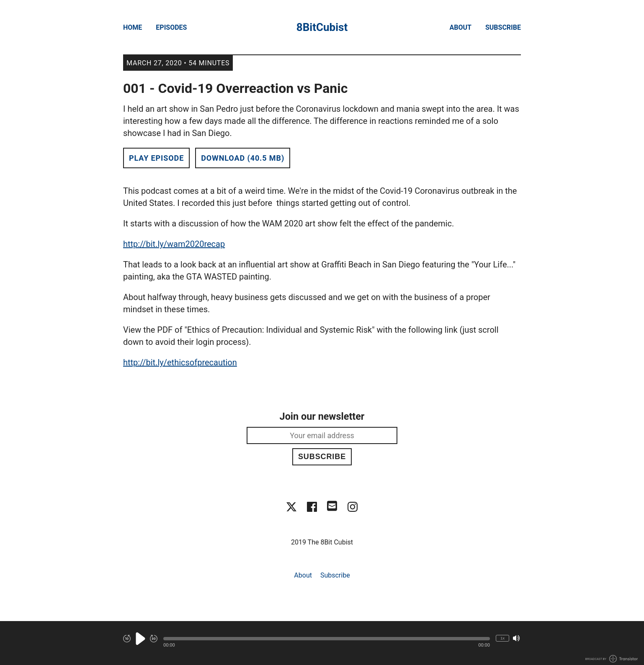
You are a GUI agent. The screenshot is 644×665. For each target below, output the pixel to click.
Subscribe (503, 27)
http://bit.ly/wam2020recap (174, 244)
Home (133, 27)
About (461, 27)
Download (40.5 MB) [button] (243, 158)
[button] (327, 639)
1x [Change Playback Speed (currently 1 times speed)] (502, 638)
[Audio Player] (322, 643)
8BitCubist (322, 27)
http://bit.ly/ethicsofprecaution (180, 362)
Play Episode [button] (156, 158)
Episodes (171, 27)
